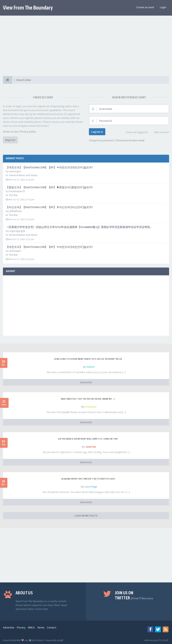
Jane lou (91, 447)
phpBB (60, 640)
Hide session (159, 132)
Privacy (21, 627)
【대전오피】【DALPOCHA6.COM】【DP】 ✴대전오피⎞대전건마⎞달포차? (49, 167)
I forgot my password (102, 140)
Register (10, 140)
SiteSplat (91, 407)
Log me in (97, 132)
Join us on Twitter (134, 595)
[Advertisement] (86, 49)
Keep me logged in (135, 132)
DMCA (31, 627)
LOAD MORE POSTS (86, 516)
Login (163, 7)
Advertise (9, 627)
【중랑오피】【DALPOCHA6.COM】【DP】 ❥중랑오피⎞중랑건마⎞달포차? (49, 187)
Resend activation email (130, 140)
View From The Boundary (28, 8)
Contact (52, 627)
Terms (41, 627)
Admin (91, 367)
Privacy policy (28, 132)
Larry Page (91, 487)
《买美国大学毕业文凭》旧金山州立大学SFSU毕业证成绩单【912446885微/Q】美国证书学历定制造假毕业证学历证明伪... (79, 227)
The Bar (13, 195)
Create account (145, 7)
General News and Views (23, 175)
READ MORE (86, 382)
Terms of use (11, 132)
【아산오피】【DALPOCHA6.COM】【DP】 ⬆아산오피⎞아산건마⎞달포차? (49, 207)
